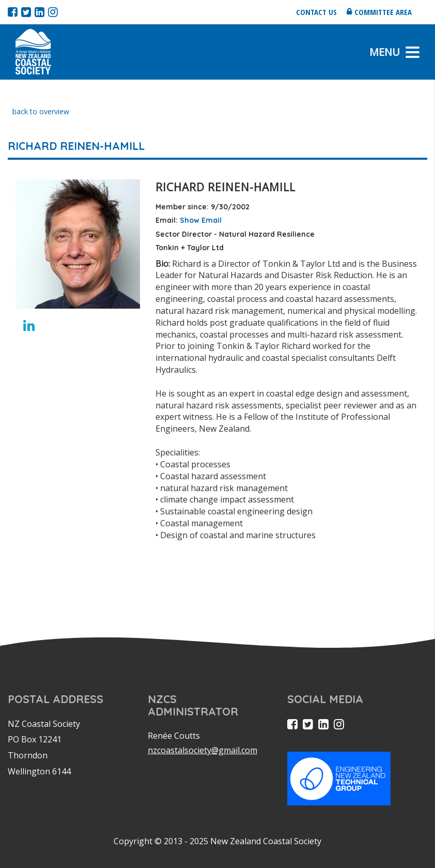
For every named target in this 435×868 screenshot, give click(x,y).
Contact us (316, 12)
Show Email (201, 220)
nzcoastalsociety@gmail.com (203, 750)
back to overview (41, 111)
